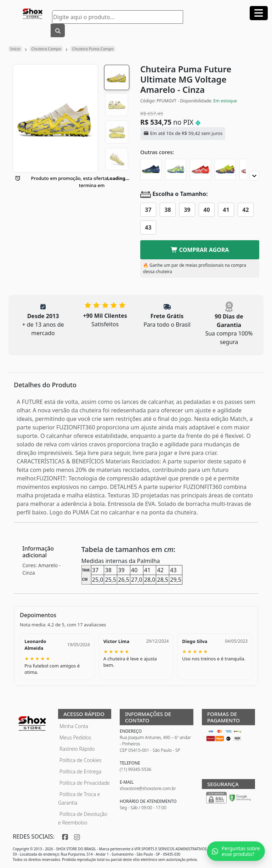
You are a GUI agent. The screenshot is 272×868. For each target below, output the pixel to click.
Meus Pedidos (75, 737)
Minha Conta (74, 726)
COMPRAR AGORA (200, 250)
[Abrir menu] (259, 13)
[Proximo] (254, 176)
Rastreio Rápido (77, 749)
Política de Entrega (80, 771)
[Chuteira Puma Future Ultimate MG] (200, 169)
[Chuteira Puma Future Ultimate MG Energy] (225, 169)
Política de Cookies (80, 760)
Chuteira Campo (46, 49)
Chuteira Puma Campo (93, 49)
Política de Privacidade (85, 783)
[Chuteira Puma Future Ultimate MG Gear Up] (151, 169)
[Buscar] (58, 30)
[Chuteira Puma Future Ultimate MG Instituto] (176, 169)
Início (15, 49)
